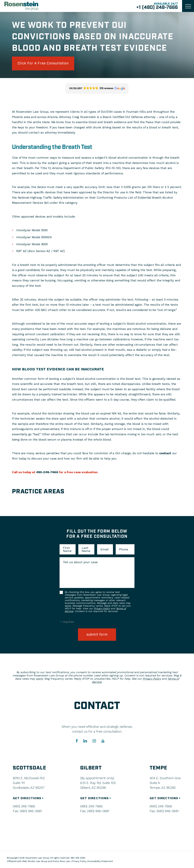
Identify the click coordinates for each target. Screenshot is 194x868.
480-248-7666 (47, 472)
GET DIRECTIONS (29, 798)
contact (165, 453)
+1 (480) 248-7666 (157, 8)
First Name (67, 549)
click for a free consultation (43, 63)
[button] (97, 88)
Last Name (86, 549)
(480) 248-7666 (24, 806)
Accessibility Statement (100, 861)
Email (105, 549)
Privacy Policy (102, 608)
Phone (124, 549)
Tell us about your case (80, 562)
